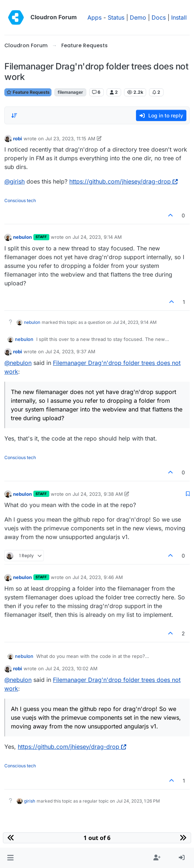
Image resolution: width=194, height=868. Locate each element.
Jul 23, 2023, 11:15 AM (70, 138)
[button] (10, 858)
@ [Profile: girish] (15, 181)
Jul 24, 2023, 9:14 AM (97, 237)
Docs (159, 17)
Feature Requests (28, 92)
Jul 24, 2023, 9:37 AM (70, 351)
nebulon (22, 237)
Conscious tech (20, 200)
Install (179, 17)
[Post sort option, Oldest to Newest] (14, 116)
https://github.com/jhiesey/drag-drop (123, 181)
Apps (94, 17)
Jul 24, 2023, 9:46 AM (98, 577)
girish (30, 801)
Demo (138, 17)
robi (18, 138)
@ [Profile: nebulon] (18, 363)
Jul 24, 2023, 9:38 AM (98, 494)
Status (116, 17)
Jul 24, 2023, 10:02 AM (71, 668)
